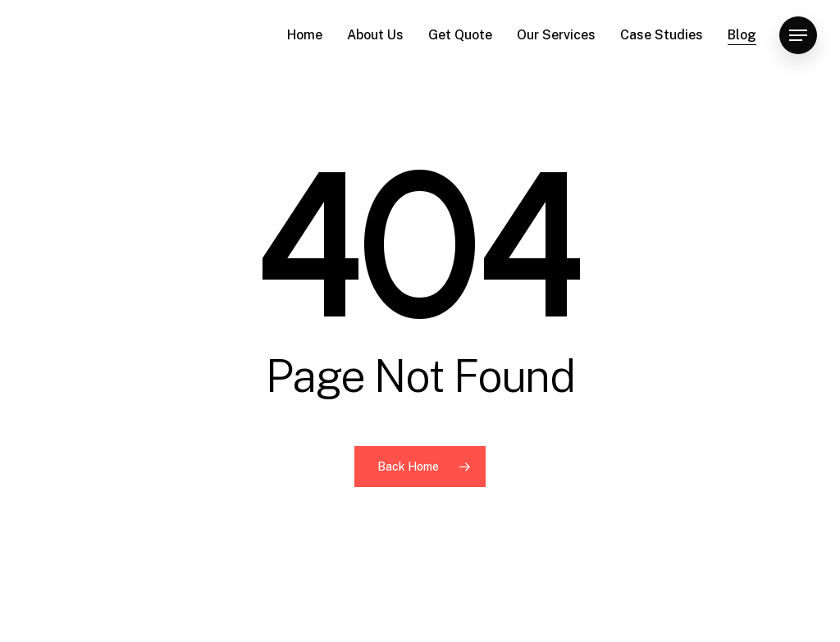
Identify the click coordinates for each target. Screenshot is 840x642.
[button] (798, 36)
